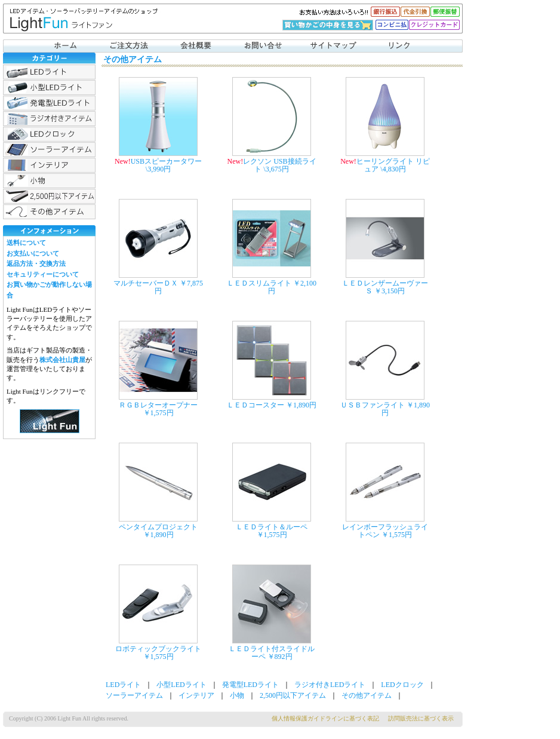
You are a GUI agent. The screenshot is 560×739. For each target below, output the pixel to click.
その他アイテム (49, 212)
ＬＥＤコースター (256, 405)
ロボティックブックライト (158, 649)
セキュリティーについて (43, 274)
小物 (49, 181)
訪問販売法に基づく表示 (421, 718)
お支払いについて (33, 253)
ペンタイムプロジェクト (158, 527)
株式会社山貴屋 (62, 360)
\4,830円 (393, 169)
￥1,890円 (301, 405)
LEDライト (49, 72)
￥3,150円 (390, 291)
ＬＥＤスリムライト (259, 283)
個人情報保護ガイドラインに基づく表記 (325, 718)
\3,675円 (276, 169)
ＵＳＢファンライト (373, 405)
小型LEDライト (49, 88)
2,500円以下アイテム (49, 196)
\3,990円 (158, 169)
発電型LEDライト (49, 103)
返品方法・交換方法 (36, 263)
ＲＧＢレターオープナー (158, 405)
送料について (26, 243)
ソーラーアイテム (49, 150)
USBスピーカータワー (166, 161)
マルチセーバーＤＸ (146, 283)
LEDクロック (49, 134)
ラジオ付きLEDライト (49, 119)
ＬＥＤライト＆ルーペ (272, 527)
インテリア (49, 165)
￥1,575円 (159, 413)
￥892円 (280, 657)
